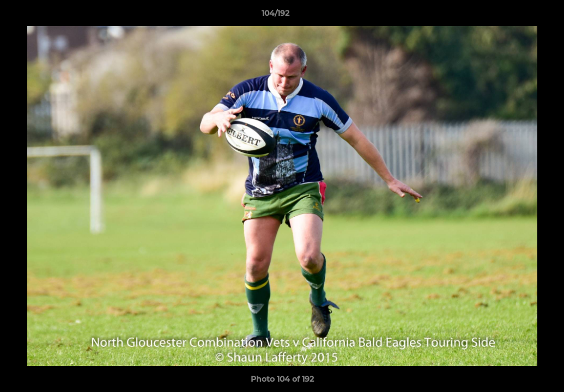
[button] (518, 16)
